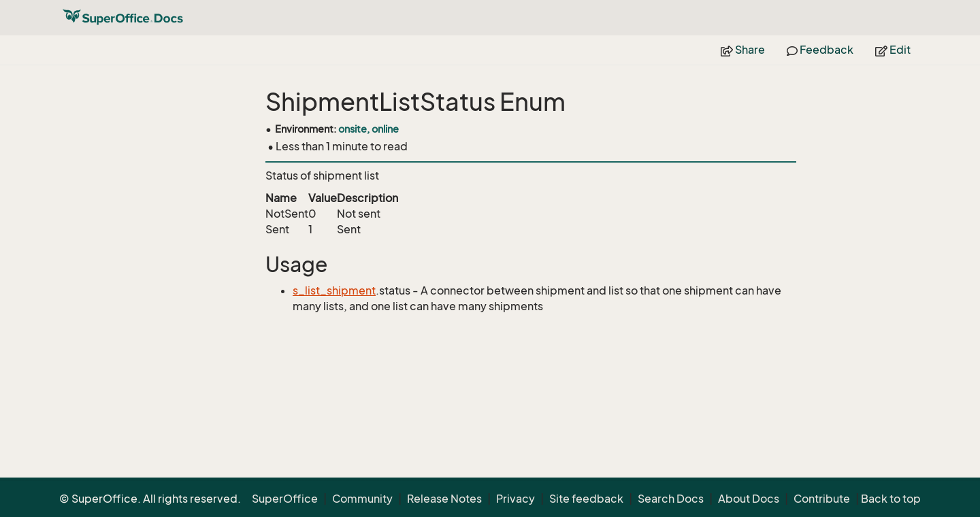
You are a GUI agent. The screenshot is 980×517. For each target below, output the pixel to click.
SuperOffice (285, 499)
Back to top (891, 499)
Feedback (820, 50)
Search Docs (671, 499)
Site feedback (586, 499)
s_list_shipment (334, 290)
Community (362, 499)
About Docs (749, 499)
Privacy (516, 499)
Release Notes (444, 499)
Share (743, 50)
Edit (893, 50)
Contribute (822, 499)
